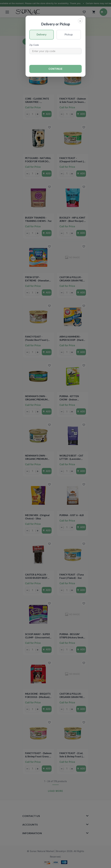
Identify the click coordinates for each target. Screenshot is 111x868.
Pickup (69, 34)
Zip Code (34, 45)
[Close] (80, 21)
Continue (56, 69)
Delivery (42, 34)
